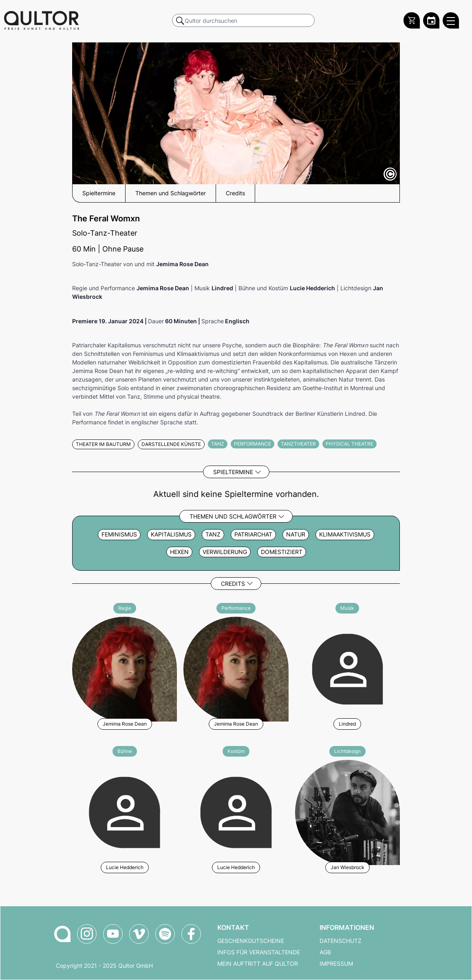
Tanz (213, 534)
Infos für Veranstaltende (259, 952)
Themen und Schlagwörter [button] (171, 193)
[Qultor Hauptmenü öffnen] (451, 20)
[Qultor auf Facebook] (191, 934)
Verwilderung (225, 552)
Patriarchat (253, 534)
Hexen (179, 552)
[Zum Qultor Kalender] (431, 20)
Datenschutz (341, 941)
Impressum (336, 964)
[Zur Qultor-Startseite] (62, 934)
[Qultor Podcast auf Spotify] (165, 934)
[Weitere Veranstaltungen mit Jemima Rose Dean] (125, 668)
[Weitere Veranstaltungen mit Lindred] (347, 668)
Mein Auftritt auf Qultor (258, 964)
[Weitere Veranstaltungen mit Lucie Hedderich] (125, 811)
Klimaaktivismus (345, 534)
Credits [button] (235, 193)
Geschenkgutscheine (251, 941)
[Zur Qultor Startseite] (42, 20)
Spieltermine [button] (99, 193)
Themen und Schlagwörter (233, 516)
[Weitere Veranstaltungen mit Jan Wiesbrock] (347, 811)
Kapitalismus (171, 534)
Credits (233, 584)
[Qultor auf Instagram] (87, 934)
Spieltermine (233, 472)
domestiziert (282, 552)
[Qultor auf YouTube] (113, 934)
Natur (296, 534)
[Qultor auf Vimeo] (139, 934)
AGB (325, 952)
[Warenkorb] (412, 20)
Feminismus (119, 534)
